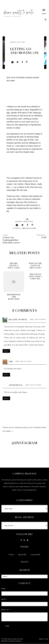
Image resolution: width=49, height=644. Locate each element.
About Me (22, 555)
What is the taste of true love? (35, 265)
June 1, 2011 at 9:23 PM (33, 385)
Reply (6, 351)
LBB (11, 361)
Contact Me (35, 555)
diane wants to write (16, 639)
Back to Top (44, 639)
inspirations (29, 228)
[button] (43, 12)
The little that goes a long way (35, 276)
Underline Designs (15, 641)
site (12, 187)
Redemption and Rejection (14, 297)
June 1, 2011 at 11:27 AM (23, 361)
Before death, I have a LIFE (14, 265)
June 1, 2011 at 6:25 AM (38, 319)
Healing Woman (18, 319)
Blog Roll (25, 562)
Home (11, 555)
